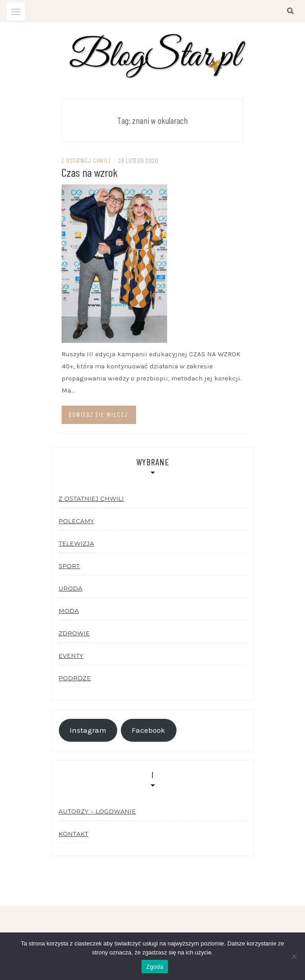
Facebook (148, 730)
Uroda (71, 588)
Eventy (71, 656)
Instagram (88, 730)
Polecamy (77, 521)
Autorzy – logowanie (97, 811)
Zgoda (155, 967)
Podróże (75, 678)
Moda (69, 611)
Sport (69, 566)
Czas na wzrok (90, 172)
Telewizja (77, 543)
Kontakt (74, 834)
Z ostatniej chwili (86, 160)
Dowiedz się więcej (98, 415)
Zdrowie (75, 633)
